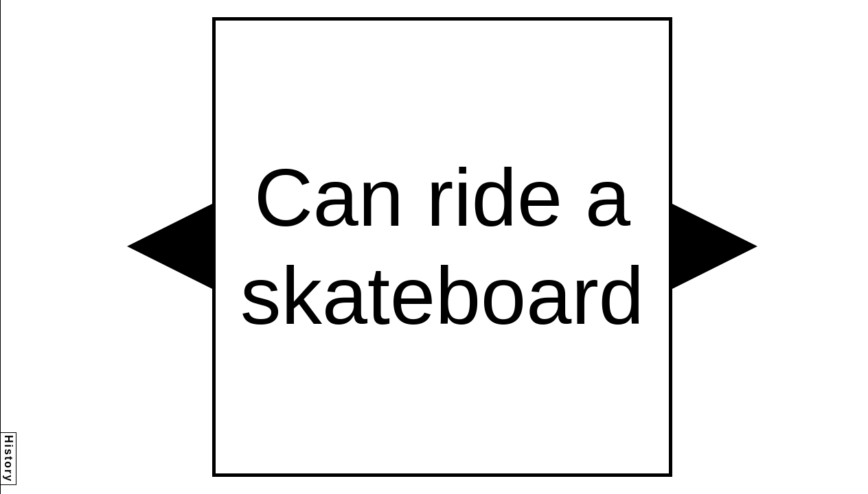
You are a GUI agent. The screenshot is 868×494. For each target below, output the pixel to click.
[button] (170, 246)
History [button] (9, 459)
